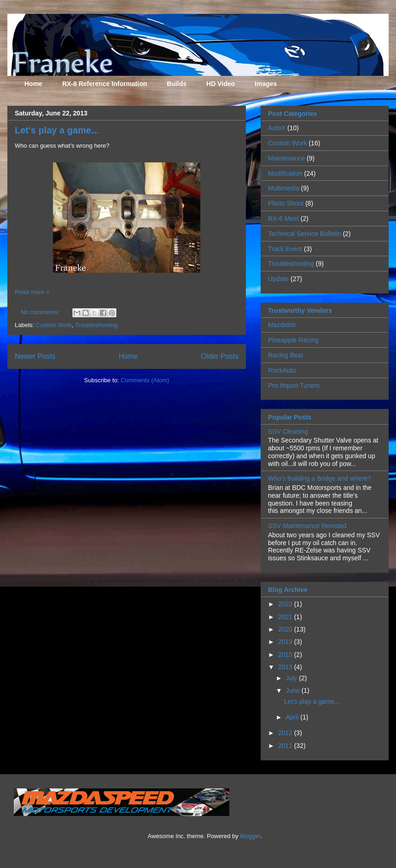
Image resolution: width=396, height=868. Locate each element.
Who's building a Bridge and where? (320, 478)
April (293, 717)
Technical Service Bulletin (305, 234)
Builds (177, 84)
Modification (285, 173)
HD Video (221, 84)
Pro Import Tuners (294, 385)
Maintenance (286, 158)
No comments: (41, 312)
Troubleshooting (96, 325)
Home (33, 84)
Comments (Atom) (145, 380)
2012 (286, 733)
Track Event (285, 249)
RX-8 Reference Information (105, 84)
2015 (286, 655)
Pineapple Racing (293, 340)
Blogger (250, 836)
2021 (286, 617)
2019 (286, 642)
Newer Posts (35, 356)
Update (278, 279)
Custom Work (54, 325)
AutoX (277, 128)
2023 (286, 604)
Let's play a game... (57, 130)
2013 (286, 667)
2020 (286, 629)
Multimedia (284, 188)
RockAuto (282, 370)
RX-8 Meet (283, 218)
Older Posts (220, 356)
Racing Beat (285, 355)
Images (266, 84)
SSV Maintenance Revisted (307, 526)
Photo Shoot (286, 203)
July (292, 678)
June (293, 690)
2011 (286, 746)
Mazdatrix (282, 325)
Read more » (32, 292)
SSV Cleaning (288, 431)
